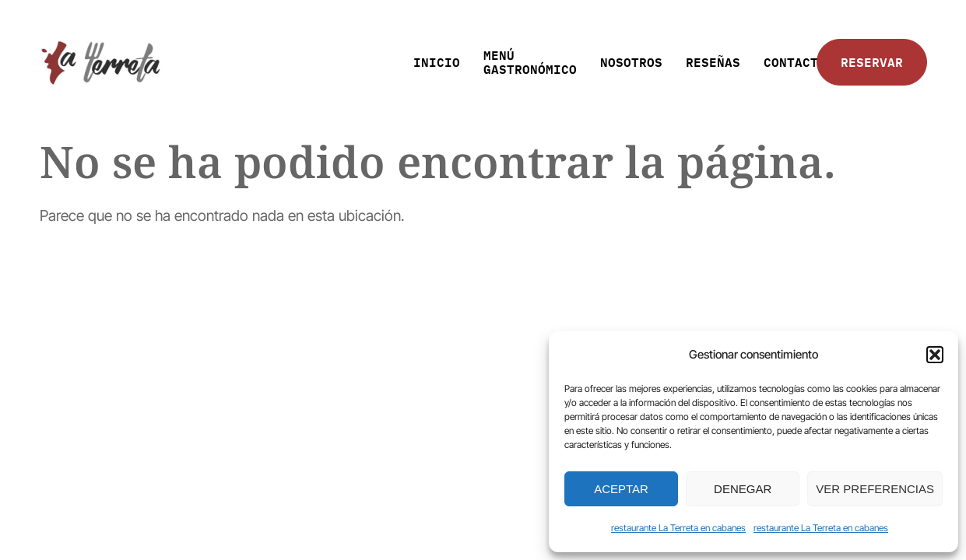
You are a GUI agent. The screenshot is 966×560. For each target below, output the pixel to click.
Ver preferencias (875, 489)
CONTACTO (795, 62)
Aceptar (621, 489)
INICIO (437, 62)
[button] (935, 355)
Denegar (743, 489)
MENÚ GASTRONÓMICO (530, 62)
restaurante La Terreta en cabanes (678, 528)
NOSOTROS (631, 62)
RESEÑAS (713, 62)
